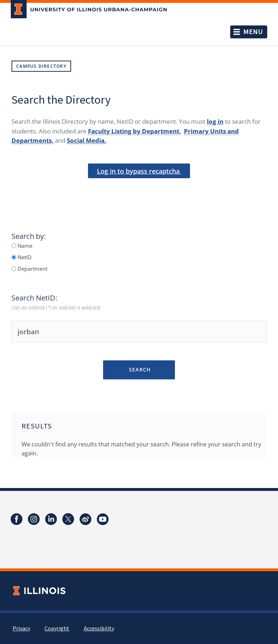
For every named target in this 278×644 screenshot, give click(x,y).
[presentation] (139, 190)
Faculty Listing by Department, (135, 131)
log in (215, 121)
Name (24, 246)
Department (32, 269)
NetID (24, 257)
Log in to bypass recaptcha (139, 171)
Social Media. (87, 140)
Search (139, 370)
